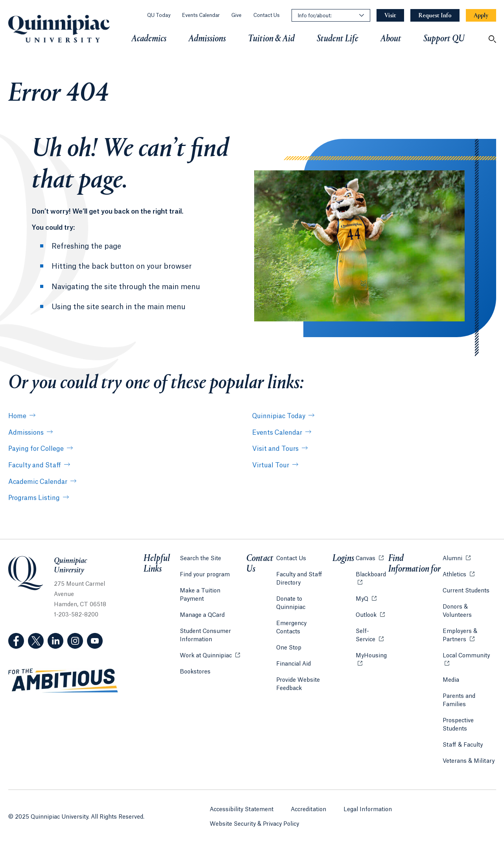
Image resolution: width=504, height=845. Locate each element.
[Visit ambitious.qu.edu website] (63, 681)
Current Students (466, 590)
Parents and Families (459, 699)
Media (450, 679)
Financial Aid (294, 646)
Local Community (469, 654)
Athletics (458, 573)
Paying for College (36, 449)
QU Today (159, 15)
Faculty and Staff (35, 465)
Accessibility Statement (242, 807)
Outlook (369, 613)
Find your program (205, 574)
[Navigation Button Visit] (390, 16)
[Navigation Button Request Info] (435, 16)
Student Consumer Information (205, 626)
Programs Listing (34, 498)
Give (236, 15)
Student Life (338, 39)
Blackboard (371, 573)
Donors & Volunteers (457, 610)
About (391, 39)
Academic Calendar (38, 482)
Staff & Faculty (462, 744)
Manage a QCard (202, 606)
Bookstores (195, 662)
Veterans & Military (468, 760)
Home (17, 416)
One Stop (289, 630)
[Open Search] (492, 39)
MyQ (365, 597)
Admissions (207, 39)
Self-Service (371, 634)
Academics (149, 39)
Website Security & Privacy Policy (254, 822)
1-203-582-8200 (76, 615)
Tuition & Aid (271, 39)
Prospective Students (458, 724)
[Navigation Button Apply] (481, 16)
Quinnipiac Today (279, 416)
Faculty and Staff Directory (300, 578)
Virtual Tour (271, 465)
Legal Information (368, 807)
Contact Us (267, 15)
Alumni (456, 557)
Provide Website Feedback (298, 667)
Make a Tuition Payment (213, 590)
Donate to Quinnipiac (305, 598)
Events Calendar (201, 15)
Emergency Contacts (305, 614)
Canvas (369, 557)
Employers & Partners (469, 634)
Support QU (444, 39)
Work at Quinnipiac (210, 646)
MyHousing (371, 659)
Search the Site (200, 557)
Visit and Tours (275, 449)
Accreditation (308, 807)
